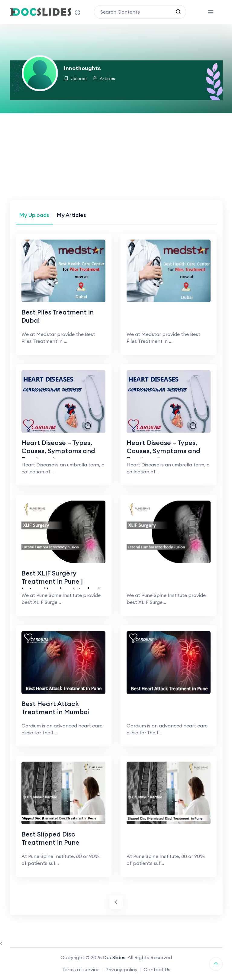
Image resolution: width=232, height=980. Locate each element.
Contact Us (157, 970)
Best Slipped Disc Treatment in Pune (51, 839)
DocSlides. (115, 958)
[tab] (34, 215)
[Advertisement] (116, 155)
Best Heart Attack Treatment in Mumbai (56, 708)
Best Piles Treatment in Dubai (58, 316)
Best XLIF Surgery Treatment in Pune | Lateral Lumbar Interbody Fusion (63, 586)
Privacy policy (121, 970)
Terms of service (81, 970)
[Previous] (116, 903)
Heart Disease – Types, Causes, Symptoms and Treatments (59, 451)
